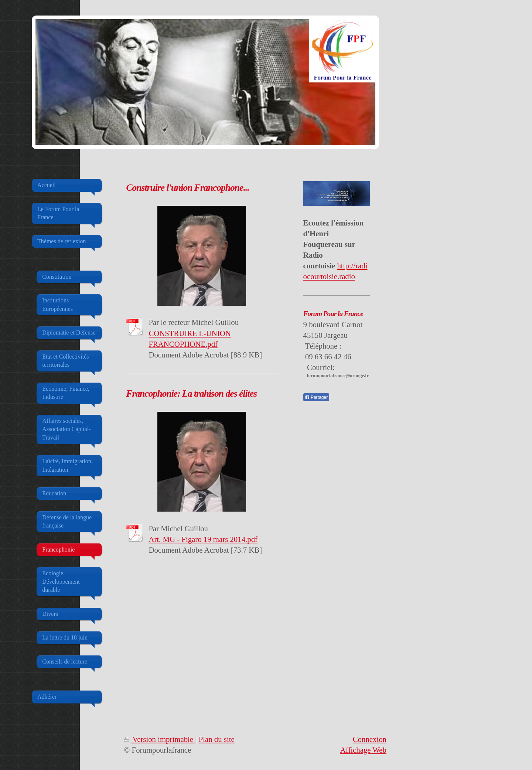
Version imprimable (160, 739)
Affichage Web (363, 750)
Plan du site (217, 739)
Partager (316, 397)
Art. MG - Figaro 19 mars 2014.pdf (203, 539)
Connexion (370, 739)
